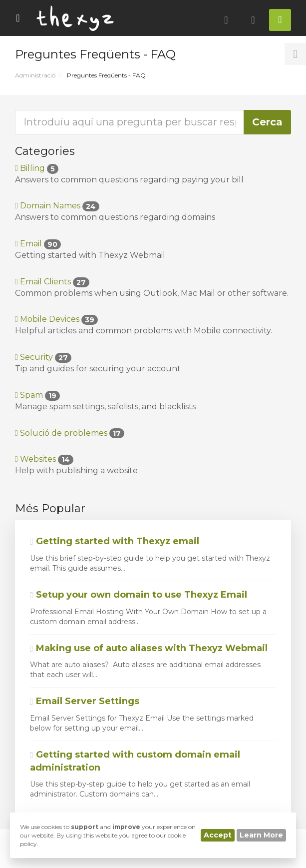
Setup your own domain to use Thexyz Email (139, 595)
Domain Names (57, 206)
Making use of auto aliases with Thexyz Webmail (149, 648)
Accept (218, 835)
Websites (44, 459)
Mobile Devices (56, 319)
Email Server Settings (85, 701)
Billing (37, 168)
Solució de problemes (70, 433)
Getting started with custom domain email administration (135, 761)
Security (43, 357)
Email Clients (52, 282)
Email (38, 244)
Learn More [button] (261, 835)
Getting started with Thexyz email (115, 541)
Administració (35, 75)
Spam (37, 395)
